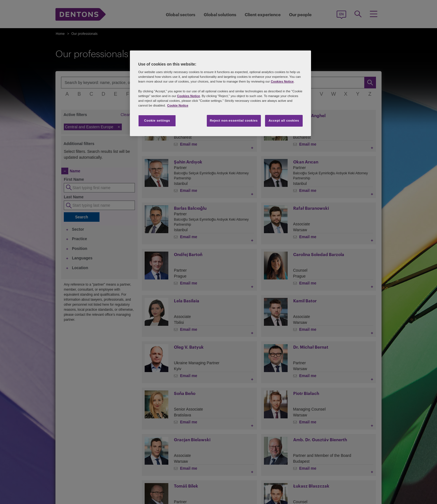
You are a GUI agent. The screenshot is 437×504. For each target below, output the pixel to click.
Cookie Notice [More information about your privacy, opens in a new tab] (178, 105)
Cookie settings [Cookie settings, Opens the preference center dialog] (157, 120)
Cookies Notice (282, 81)
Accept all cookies (284, 120)
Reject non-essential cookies (234, 120)
